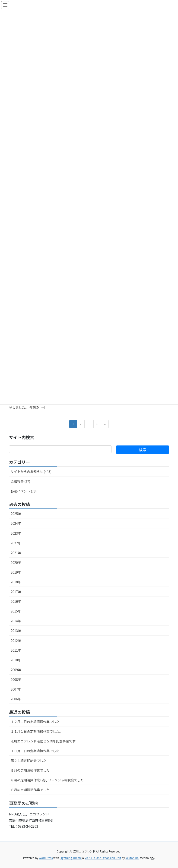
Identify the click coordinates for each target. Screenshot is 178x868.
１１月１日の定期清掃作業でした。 (37, 731)
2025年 (16, 514)
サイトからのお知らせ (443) (31, 471)
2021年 (16, 553)
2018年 (16, 582)
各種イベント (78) (24, 491)
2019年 (16, 572)
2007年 (16, 689)
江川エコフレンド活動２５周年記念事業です (43, 741)
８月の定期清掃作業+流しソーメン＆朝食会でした (47, 780)
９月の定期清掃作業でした (30, 770)
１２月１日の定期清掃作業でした (35, 722)
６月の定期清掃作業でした (30, 790)
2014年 (16, 621)
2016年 (16, 601)
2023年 (16, 533)
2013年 (16, 631)
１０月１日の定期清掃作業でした (35, 751)
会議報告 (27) (20, 481)
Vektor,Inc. (132, 858)
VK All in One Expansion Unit (103, 858)
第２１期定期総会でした (29, 761)
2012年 (16, 641)
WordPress (46, 858)
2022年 (16, 543)
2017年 (16, 592)
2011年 (16, 650)
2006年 (16, 699)
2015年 (16, 611)
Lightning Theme (71, 858)
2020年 (16, 562)
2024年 (16, 523)
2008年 (16, 679)
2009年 (16, 670)
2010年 (16, 660)
